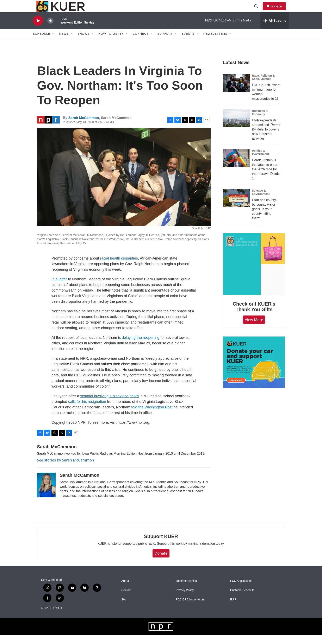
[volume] (50, 30)
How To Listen (111, 43)
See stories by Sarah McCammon (66, 469)
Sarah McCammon (83, 127)
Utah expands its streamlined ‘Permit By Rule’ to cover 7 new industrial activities (266, 139)
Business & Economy (260, 122)
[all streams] (275, 30)
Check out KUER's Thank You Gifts (254, 316)
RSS (233, 609)
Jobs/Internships (186, 590)
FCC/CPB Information (190, 609)
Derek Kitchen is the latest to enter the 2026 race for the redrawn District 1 (266, 178)
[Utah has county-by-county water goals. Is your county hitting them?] (236, 207)
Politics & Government (260, 162)
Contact (126, 600)
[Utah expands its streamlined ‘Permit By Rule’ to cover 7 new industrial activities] (236, 128)
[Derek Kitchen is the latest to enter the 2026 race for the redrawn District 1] (236, 167)
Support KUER (161, 546)
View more (254, 329)
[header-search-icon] (258, 11)
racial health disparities (119, 268)
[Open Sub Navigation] (53, 43)
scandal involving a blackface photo (109, 405)
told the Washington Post (152, 416)
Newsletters (215, 43)
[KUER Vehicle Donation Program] (254, 372)
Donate (279, 11)
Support (165, 43)
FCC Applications (241, 590)
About (125, 590)
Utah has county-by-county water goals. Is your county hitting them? (264, 218)
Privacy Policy (185, 600)
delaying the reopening (141, 347)
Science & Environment (261, 202)
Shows (83, 43)
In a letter (59, 288)
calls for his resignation (87, 411)
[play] (38, 30)
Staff (124, 609)
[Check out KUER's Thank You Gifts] (254, 273)
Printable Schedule (242, 600)
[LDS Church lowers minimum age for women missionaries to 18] (236, 92)
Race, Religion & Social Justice (263, 87)
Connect (141, 43)
